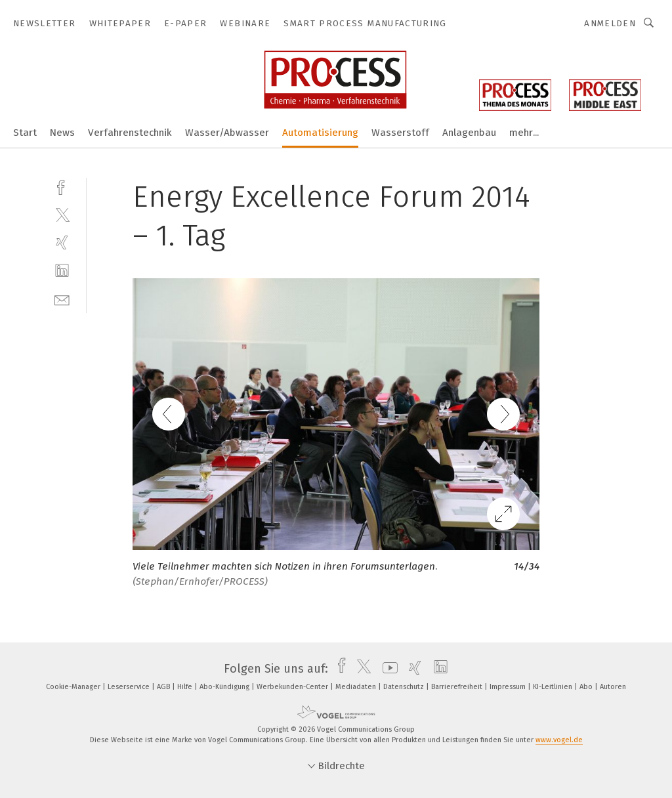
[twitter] (62, 214)
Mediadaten (357, 687)
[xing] (62, 242)
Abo (587, 687)
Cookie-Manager (74, 687)
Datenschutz (405, 687)
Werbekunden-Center (293, 687)
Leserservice (130, 687)
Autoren (613, 687)
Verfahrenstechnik (130, 133)
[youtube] (387, 669)
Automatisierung (320, 133)
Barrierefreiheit (458, 687)
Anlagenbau (469, 133)
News (62, 133)
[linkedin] (62, 271)
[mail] (62, 299)
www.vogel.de (559, 740)
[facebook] (62, 186)
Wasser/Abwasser (227, 133)
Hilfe (186, 687)
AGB (164, 687)
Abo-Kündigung (225, 687)
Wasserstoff (400, 133)
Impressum (509, 687)
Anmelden (610, 23)
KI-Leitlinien (554, 687)
